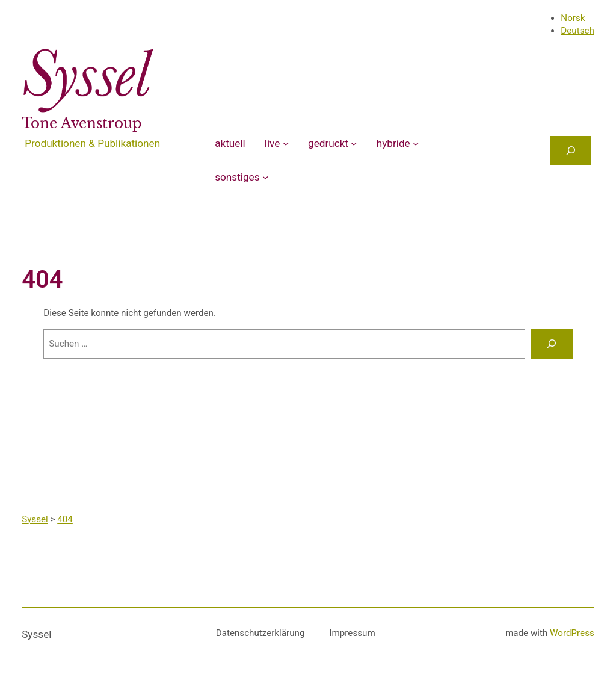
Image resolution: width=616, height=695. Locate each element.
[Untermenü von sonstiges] (265, 177)
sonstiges (237, 177)
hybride (393, 143)
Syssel (36, 634)
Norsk (573, 18)
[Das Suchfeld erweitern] (570, 150)
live (273, 143)
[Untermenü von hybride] (416, 143)
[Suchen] (552, 344)
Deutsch (577, 31)
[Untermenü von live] (286, 143)
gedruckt (328, 143)
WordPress (572, 633)
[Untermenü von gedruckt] (354, 143)
